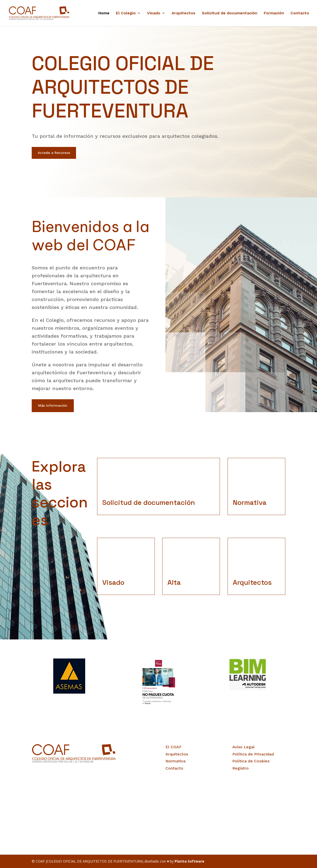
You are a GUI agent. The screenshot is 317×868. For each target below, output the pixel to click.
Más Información (53, 405)
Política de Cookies (251, 761)
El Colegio (126, 13)
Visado (154, 13)
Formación (274, 13)
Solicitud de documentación (230, 13)
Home (104, 13)
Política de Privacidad (253, 754)
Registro (240, 768)
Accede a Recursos (54, 153)
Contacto (300, 13)
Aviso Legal (243, 747)
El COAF (173, 747)
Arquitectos (184, 13)
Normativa (175, 761)
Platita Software (189, 861)
